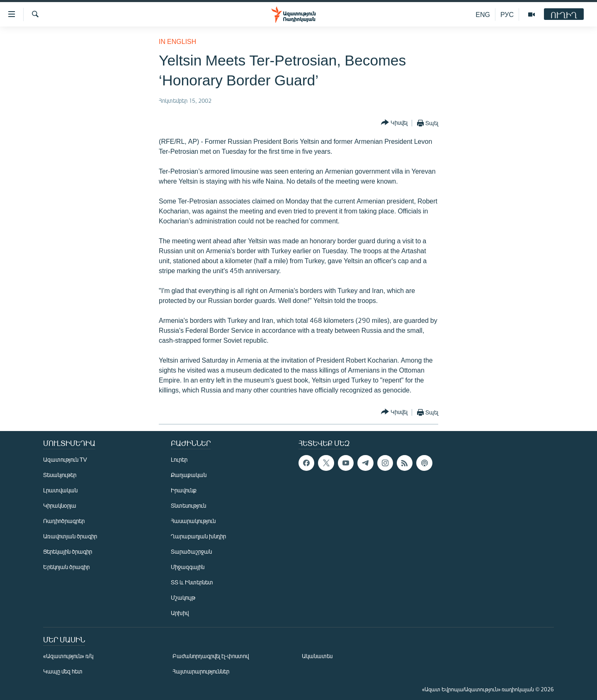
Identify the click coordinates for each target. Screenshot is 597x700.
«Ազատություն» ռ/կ (68, 656)
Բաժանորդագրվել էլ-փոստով (211, 656)
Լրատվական (60, 490)
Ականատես (317, 656)
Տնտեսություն (188, 505)
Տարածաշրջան (191, 551)
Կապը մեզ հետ (63, 671)
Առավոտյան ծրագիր (70, 536)
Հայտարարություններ (201, 671)
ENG (483, 14)
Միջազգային (188, 567)
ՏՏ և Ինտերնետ (192, 582)
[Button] (394, 123)
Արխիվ (180, 613)
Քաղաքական (189, 475)
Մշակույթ (183, 597)
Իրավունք (184, 490)
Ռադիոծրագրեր (64, 521)
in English (177, 41)
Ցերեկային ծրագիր (68, 551)
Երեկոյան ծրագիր (66, 567)
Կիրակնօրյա (60, 505)
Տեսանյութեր (60, 475)
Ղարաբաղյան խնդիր (198, 536)
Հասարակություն (193, 521)
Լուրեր (179, 459)
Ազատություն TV (65, 459)
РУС (507, 14)
